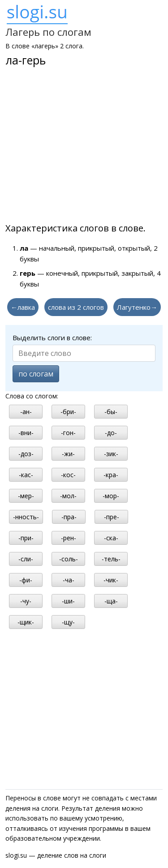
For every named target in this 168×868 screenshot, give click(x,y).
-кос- (68, 475)
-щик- (26, 622)
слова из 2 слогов (76, 307)
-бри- (68, 412)
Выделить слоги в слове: (52, 338)
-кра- (111, 475)
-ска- (111, 538)
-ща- (111, 601)
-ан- (26, 412)
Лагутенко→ (137, 307)
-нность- (26, 517)
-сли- (26, 559)
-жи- (68, 454)
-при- (26, 538)
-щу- (68, 622)
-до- (111, 433)
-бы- (111, 412)
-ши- (68, 601)
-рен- (69, 538)
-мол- (68, 496)
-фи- (26, 580)
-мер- (26, 496)
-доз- (26, 454)
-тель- (111, 559)
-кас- (26, 475)
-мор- (111, 496)
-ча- (69, 580)
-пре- (112, 517)
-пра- (69, 517)
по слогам (36, 374)
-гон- (68, 433)
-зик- (111, 454)
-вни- (26, 433)
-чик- (111, 580)
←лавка (23, 307)
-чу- (26, 601)
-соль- (69, 559)
